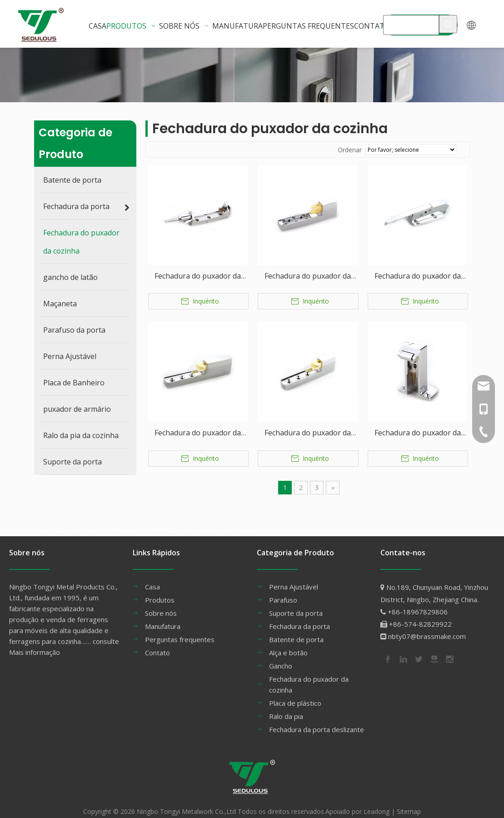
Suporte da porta (296, 604)
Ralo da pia (286, 708)
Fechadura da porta (299, 618)
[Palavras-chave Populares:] (448, 24)
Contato (157, 644)
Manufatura (163, 618)
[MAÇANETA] (411, 24)
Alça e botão (288, 644)
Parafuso (283, 591)
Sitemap (409, 803)
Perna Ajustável (294, 578)
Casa (152, 578)
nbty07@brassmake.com (427, 628)
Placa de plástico (295, 694)
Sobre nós (161, 604)
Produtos (160, 591)
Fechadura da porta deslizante (317, 721)
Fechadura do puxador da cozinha (198, 277)
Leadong (377, 803)
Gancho (281, 657)
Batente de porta (296, 631)
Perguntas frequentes (180, 631)
